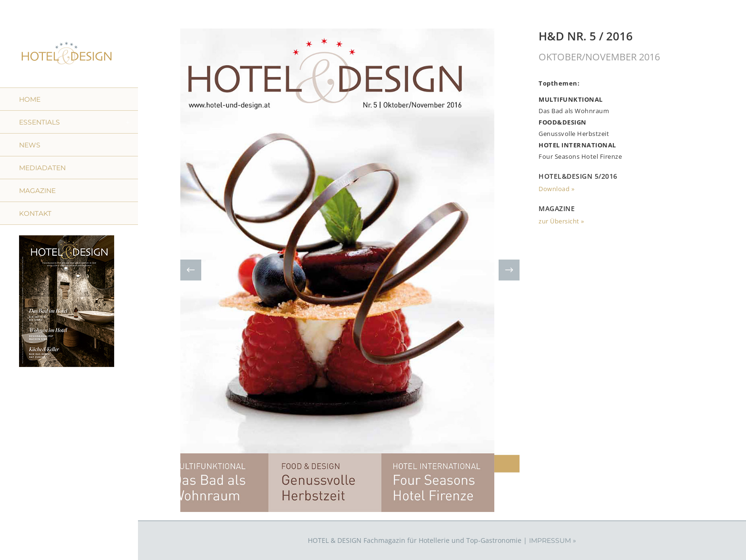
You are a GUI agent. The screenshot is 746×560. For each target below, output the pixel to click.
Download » (556, 189)
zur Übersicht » (561, 221)
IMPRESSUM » (553, 541)
